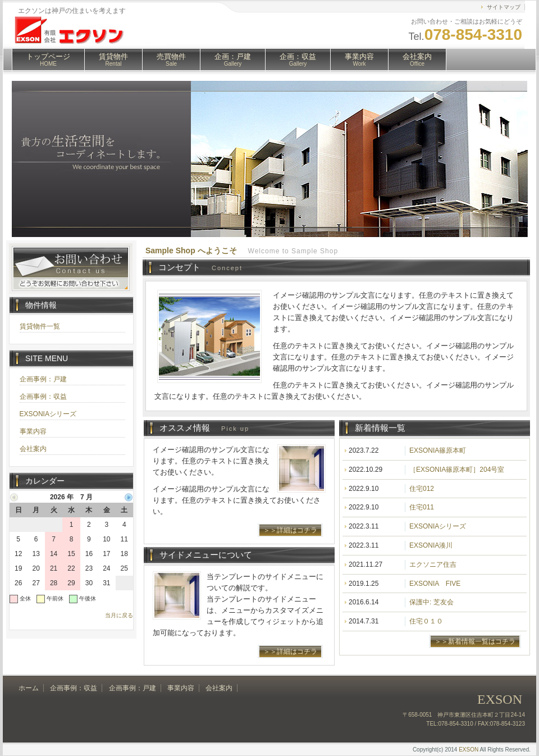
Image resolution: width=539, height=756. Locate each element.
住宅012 (422, 489)
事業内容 (359, 60)
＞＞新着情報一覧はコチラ (475, 641)
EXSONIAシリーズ (438, 526)
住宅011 (422, 507)
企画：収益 (298, 60)
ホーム (29, 688)
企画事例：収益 (43, 397)
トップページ (48, 60)
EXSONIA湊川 (431, 545)
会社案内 (417, 60)
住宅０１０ (426, 621)
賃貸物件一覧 (40, 326)
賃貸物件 (113, 60)
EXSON (469, 750)
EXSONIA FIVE (435, 584)
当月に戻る (119, 615)
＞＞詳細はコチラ (290, 530)
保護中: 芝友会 (431, 602)
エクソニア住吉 (433, 564)
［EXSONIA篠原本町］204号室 (457, 470)
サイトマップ (504, 7)
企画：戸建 (233, 60)
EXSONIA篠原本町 (438, 450)
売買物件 (171, 60)
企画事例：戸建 (43, 379)
